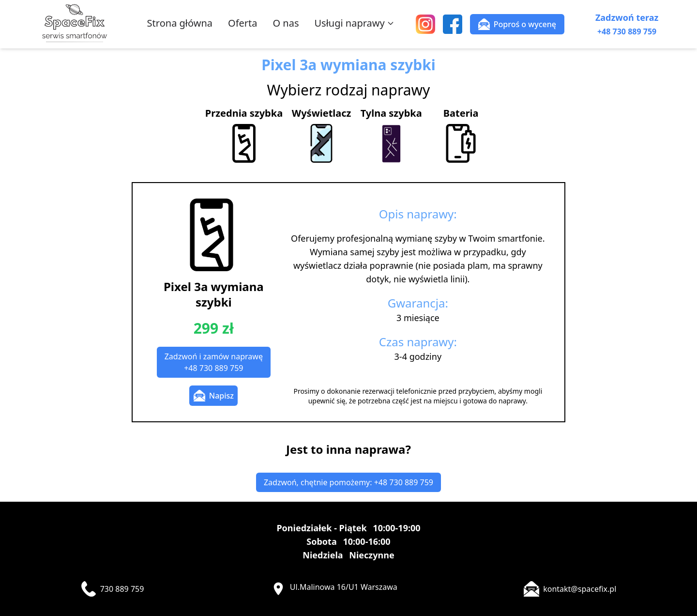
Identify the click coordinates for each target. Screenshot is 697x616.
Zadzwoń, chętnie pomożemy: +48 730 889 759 (348, 482)
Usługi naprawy (354, 23)
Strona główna (180, 23)
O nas (286, 23)
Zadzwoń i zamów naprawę (214, 362)
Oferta (242, 23)
